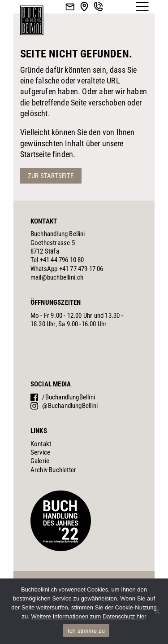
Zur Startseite (51, 176)
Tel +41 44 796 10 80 (57, 260)
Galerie (40, 461)
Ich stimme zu (86, 631)
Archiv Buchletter (53, 470)
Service (40, 452)
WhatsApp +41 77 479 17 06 (67, 269)
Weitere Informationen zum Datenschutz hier (88, 616)
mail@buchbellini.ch (57, 277)
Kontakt (41, 444)
